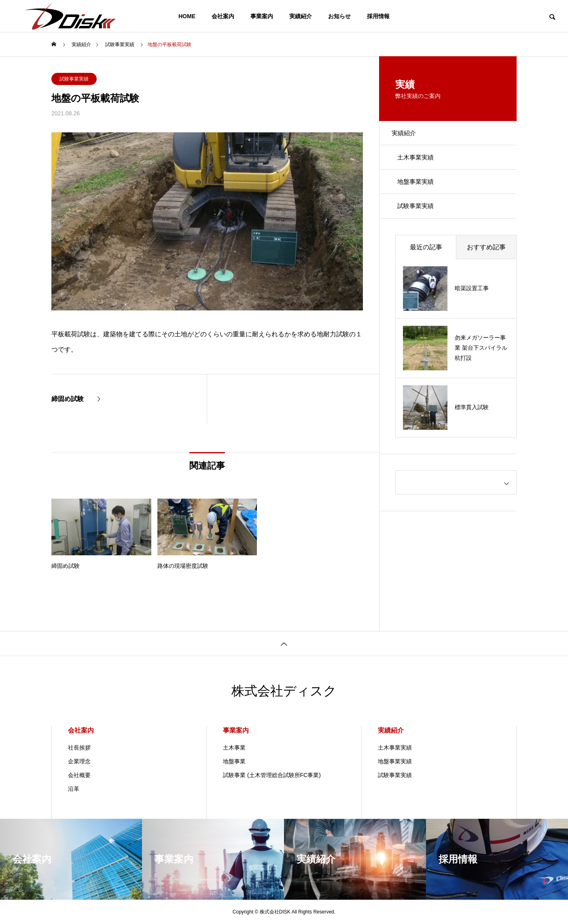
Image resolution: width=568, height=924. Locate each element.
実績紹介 (301, 16)
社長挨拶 (79, 748)
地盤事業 (234, 761)
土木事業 (234, 748)
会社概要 (79, 775)
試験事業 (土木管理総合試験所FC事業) (272, 775)
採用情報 (378, 16)
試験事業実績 (74, 79)
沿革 (74, 789)
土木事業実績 (420, 163)
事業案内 (262, 16)
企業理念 (79, 761)
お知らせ (339, 16)
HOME (187, 16)
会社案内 (223, 16)
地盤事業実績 (420, 192)
